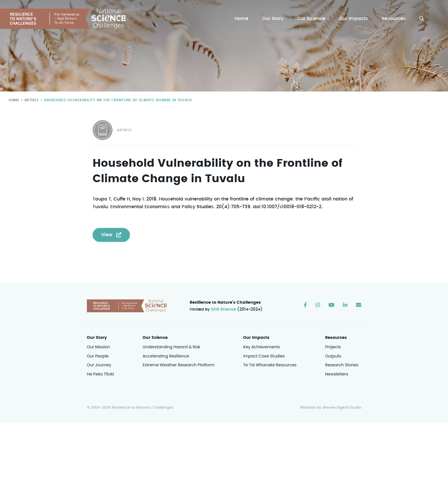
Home (243, 19)
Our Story (274, 19)
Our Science (312, 19)
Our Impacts (354, 19)
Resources (394, 19)
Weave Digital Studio (342, 408)
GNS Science (224, 310)
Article (30, 100)
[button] (422, 19)
